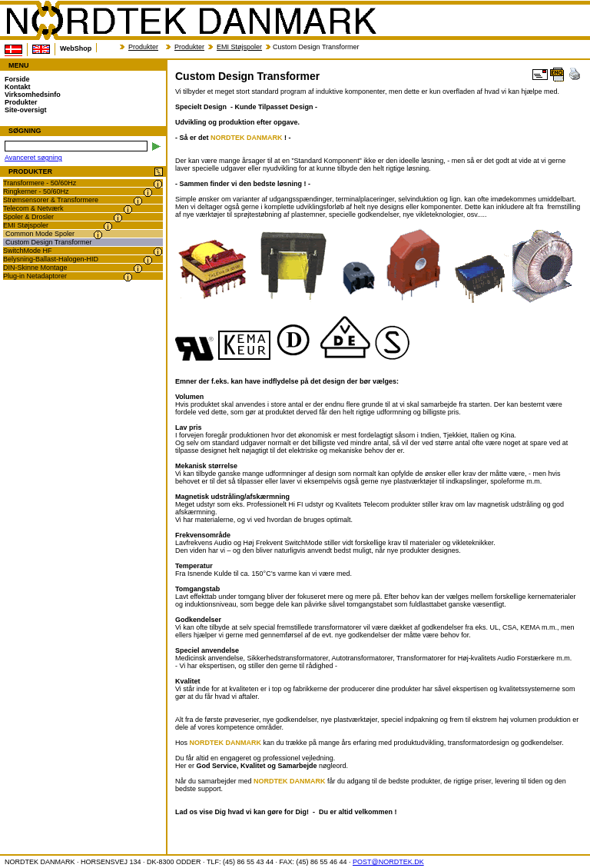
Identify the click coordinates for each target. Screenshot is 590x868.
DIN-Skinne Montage (35, 268)
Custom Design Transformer (49, 242)
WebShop (76, 48)
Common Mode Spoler (40, 234)
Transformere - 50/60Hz (40, 183)
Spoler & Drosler (28, 217)
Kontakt (18, 87)
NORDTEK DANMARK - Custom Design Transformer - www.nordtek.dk (191, 21)
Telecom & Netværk (33, 208)
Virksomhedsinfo (33, 95)
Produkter (143, 47)
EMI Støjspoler (239, 47)
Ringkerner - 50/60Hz (36, 191)
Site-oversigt (26, 110)
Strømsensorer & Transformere (51, 200)
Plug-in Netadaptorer (35, 276)
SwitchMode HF (28, 251)
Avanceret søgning (33, 158)
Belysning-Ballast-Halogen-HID (51, 259)
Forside (17, 79)
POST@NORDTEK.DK (388, 862)
